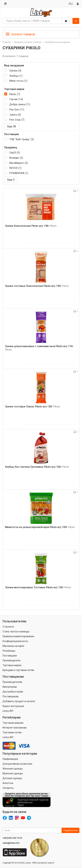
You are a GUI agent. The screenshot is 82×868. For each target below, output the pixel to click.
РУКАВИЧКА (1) (19, 173)
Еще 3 (11, 180)
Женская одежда (13, 769)
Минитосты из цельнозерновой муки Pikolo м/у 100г (40, 527)
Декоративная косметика (17, 764)
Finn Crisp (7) (17, 120)
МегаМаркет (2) (19, 163)
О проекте (8, 627)
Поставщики (10, 656)
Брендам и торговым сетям (18, 670)
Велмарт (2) (16, 158)
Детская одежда (12, 778)
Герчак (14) (16, 99)
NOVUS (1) (15, 168)
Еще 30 (12, 126)
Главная (7, 42)
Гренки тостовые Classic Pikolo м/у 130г (33, 407)
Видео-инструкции (13, 706)
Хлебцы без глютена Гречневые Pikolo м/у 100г (37, 467)
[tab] (41, 34)
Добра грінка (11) (20, 104)
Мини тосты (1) (18, 81)
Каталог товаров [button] (20, 34)
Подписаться (70, 830)
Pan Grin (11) (17, 110)
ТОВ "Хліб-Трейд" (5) (22, 139)
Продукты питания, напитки (28, 42)
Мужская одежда (13, 773)
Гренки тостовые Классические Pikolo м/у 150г (37, 286)
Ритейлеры (9, 651)
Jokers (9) (15, 115)
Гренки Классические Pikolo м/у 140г (31, 226)
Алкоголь (8, 783)
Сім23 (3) (15, 153)
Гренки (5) (15, 71)
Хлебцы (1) (16, 76)
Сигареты (8, 788)
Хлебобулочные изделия (57, 42)
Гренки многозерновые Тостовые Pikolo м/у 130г (38, 587)
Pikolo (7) (15, 94)
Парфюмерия (10, 759)
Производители (12, 660)
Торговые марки (12, 665)
